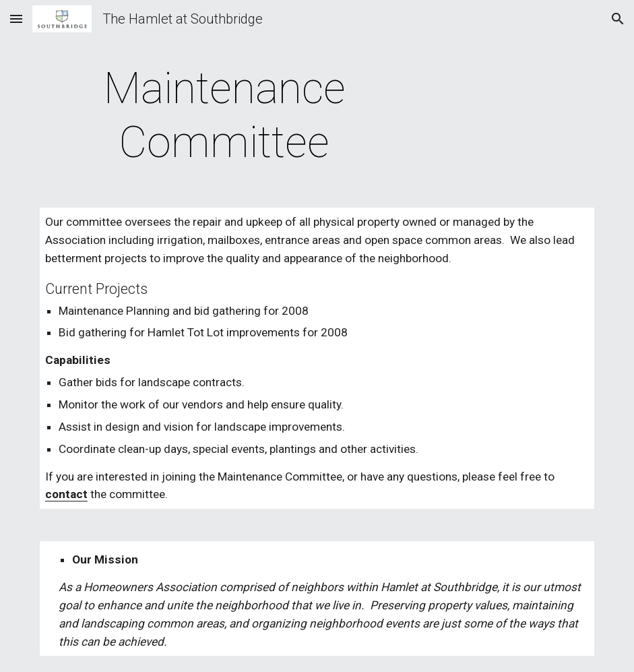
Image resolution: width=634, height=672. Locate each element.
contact (66, 494)
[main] (225, 116)
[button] (16, 19)
